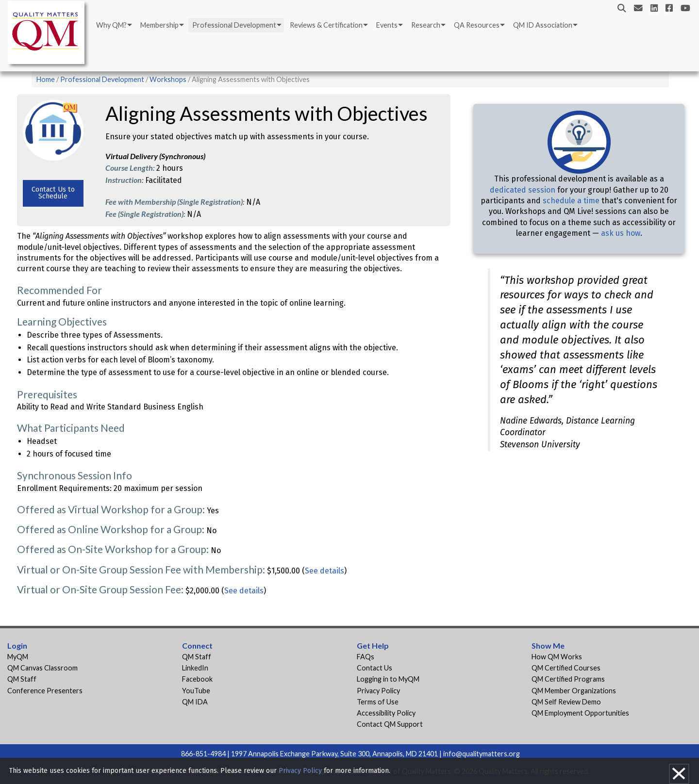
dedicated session (523, 190)
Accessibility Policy (386, 713)
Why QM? (111, 25)
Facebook (197, 679)
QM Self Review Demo (566, 702)
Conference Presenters (45, 691)
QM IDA (195, 702)
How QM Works (557, 657)
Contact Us (374, 668)
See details (325, 571)
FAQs (366, 657)
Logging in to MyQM (388, 679)
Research (426, 25)
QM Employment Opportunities (580, 713)
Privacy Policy (378, 691)
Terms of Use (378, 702)
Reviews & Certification (326, 25)
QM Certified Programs (568, 679)
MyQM (18, 657)
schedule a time (571, 201)
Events (387, 25)
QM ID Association (543, 25)
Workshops (168, 79)
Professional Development (234, 25)
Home (46, 79)
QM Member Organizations (574, 691)
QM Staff (22, 679)
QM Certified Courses (566, 668)
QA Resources (477, 25)
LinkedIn (195, 668)
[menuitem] (113, 25)
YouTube (196, 691)
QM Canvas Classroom (42, 668)
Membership (159, 25)
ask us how (621, 233)
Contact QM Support (390, 724)
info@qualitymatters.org (482, 754)
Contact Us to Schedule (53, 193)
